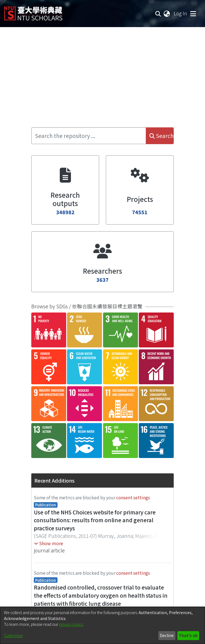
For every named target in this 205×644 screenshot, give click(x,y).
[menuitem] (167, 13)
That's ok (188, 635)
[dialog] (102, 625)
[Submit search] (158, 13)
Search (162, 136)
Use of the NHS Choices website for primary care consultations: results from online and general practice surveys (95, 520)
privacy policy (71, 624)
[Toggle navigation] (193, 13)
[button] (49, 543)
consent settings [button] (133, 497)
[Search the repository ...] (89, 136)
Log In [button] (181, 13)
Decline (167, 635)
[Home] (33, 11)
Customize (13, 635)
